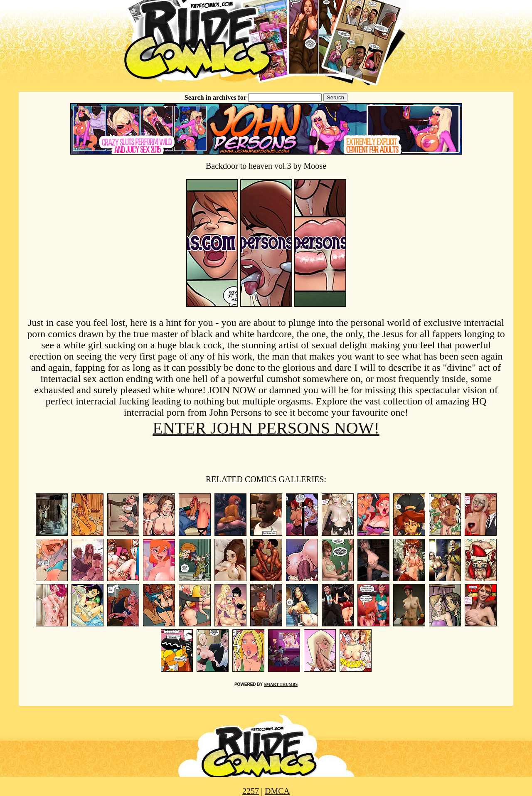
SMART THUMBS (281, 684)
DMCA (277, 791)
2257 (251, 791)
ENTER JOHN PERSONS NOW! (266, 428)
